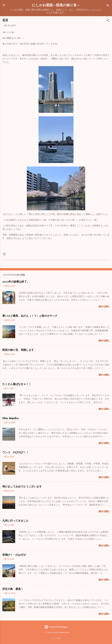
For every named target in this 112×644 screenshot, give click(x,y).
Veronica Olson (64, 633)
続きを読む (104, 306)
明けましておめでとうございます (22, 486)
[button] (108, 21)
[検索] (108, 6)
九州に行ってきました (15, 521)
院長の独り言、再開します (18, 350)
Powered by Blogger (56, 627)
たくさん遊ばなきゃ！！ (17, 384)
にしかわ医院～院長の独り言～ (56, 5)
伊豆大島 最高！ (13, 589)
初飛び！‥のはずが (14, 555)
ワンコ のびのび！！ (15, 452)
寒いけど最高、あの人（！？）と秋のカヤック (30, 316)
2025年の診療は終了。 (16, 282)
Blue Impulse (11, 418)
